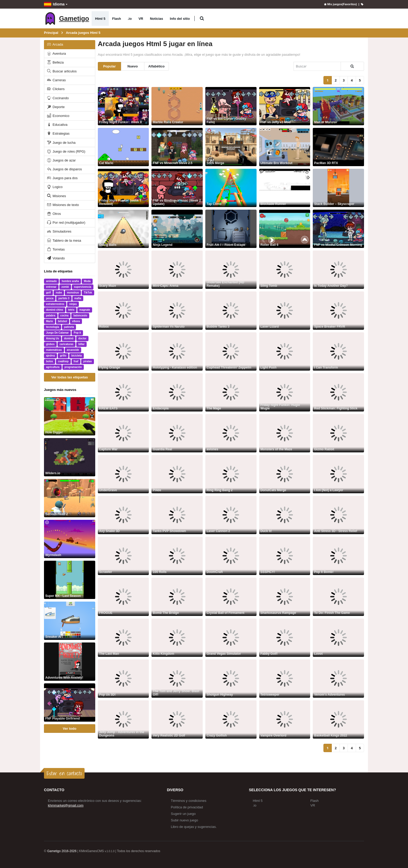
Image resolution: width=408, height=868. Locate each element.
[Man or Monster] (338, 106)
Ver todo (69, 729)
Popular (109, 66)
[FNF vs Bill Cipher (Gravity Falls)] (231, 106)
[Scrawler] (123, 556)
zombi (65, 287)
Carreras (56, 80)
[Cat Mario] (123, 147)
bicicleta (76, 356)
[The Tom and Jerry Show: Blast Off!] (177, 679)
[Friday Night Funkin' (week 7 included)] (123, 188)
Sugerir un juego (183, 814)
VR (141, 19)
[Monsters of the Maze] (285, 433)
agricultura (53, 367)
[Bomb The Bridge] (177, 597)
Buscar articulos (62, 71)
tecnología (53, 327)
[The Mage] (231, 392)
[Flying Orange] (123, 351)
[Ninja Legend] (177, 229)
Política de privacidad (187, 807)
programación (73, 367)
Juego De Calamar (57, 333)
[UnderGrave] (123, 474)
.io (130, 19)
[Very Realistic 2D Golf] (177, 719)
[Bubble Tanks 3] (231, 311)
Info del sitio (180, 19)
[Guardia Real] (177, 433)
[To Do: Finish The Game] (338, 597)
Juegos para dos (62, 178)
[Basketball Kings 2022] (338, 719)
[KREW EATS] (123, 392)
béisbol (63, 321)
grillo (63, 356)
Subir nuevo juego (185, 820)
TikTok (88, 293)
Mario (50, 321)
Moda (87, 281)
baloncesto (80, 316)
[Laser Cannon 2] (231, 515)
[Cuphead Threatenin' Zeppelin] (231, 351)
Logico (55, 187)
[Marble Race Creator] (177, 106)
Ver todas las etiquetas (70, 377)
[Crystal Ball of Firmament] (231, 597)
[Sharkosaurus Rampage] (285, 597)
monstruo (73, 293)
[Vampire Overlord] (285, 719)
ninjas (73, 304)
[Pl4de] (177, 474)
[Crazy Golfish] (231, 719)
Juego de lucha (61, 143)
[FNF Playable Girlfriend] (70, 702)
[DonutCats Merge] (285, 474)
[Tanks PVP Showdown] (177, 515)
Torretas (56, 249)
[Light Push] (285, 351)
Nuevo (133, 66)
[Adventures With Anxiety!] (70, 662)
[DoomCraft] (231, 556)
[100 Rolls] (177, 556)
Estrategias (58, 133)
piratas (88, 361)
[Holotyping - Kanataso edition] (177, 351)
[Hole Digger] (70, 416)
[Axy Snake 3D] (123, 515)
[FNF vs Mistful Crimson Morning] (338, 229)
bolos (50, 361)
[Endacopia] (177, 392)
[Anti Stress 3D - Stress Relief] (338, 515)
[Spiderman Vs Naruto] (177, 311)
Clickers (56, 89)
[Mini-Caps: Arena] (177, 270)
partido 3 (64, 298)
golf (48, 293)
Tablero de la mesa (64, 241)
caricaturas (66, 344)
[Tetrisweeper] (285, 679)
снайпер (63, 361)
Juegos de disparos (64, 169)
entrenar (51, 287)
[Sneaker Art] (70, 621)
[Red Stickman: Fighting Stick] (338, 392)
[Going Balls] (123, 229)
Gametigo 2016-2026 (62, 851)
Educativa (57, 125)
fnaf (76, 361)
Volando (56, 258)
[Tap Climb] (231, 188)
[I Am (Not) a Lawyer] (338, 474)
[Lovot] (338, 638)
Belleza (55, 62)
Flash (117, 19)
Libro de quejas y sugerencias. (194, 827)
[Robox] (123, 311)
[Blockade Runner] (285, 188)
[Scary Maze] (123, 270)
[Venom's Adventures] (338, 679)
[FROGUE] (123, 597)
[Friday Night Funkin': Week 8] (123, 106)
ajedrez (50, 356)
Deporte (56, 107)
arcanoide (73, 350)
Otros (54, 214)
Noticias (157, 19)
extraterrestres (55, 304)
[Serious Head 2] (70, 498)
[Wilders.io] (70, 457)
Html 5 (100, 19)
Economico (58, 116)
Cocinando (58, 98)
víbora (76, 321)
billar (81, 344)
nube (59, 293)
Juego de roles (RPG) (66, 151)
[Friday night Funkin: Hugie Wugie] (285, 392)
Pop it (77, 333)
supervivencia (83, 287)
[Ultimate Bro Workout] (285, 147)
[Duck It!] (285, 515)
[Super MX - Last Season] (70, 580)
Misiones (56, 196)
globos (50, 344)
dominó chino (55, 310)
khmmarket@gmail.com (66, 805)
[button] (202, 19)
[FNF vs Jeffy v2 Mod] (285, 106)
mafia (78, 298)
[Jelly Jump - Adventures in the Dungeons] (123, 719)
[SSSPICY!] (285, 556)
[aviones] (231, 433)
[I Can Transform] (338, 351)
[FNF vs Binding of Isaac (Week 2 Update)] (177, 188)
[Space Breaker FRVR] (338, 311)
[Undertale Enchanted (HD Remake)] (231, 270)
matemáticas (54, 350)
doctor (82, 338)
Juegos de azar (61, 160)
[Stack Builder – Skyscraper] (338, 188)
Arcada (55, 44)
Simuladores (59, 231)
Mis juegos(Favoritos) (340, 4)
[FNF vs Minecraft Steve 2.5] (177, 147)
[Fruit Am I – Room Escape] (231, 229)
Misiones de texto (63, 205)
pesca (50, 298)
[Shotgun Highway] (231, 679)
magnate (85, 310)
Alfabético (157, 66)
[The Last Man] (123, 638)
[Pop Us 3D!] (123, 679)
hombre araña (70, 281)
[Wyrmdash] (70, 539)
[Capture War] (123, 433)
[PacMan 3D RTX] (338, 147)
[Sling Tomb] (285, 270)
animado (51, 281)
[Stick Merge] (231, 147)
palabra (51, 316)
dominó (69, 338)
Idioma (54, 4)
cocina (65, 316)
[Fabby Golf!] (285, 638)
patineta (69, 327)
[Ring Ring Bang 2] (231, 474)
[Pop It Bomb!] (338, 556)
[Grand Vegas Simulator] (231, 638)
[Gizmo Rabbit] (338, 433)
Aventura (56, 54)
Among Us (53, 338)
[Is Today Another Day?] (338, 270)
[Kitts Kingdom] (177, 638)
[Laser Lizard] (285, 311)
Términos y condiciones (189, 801)
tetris (71, 310)
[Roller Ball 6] (285, 229)
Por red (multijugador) (66, 223)
